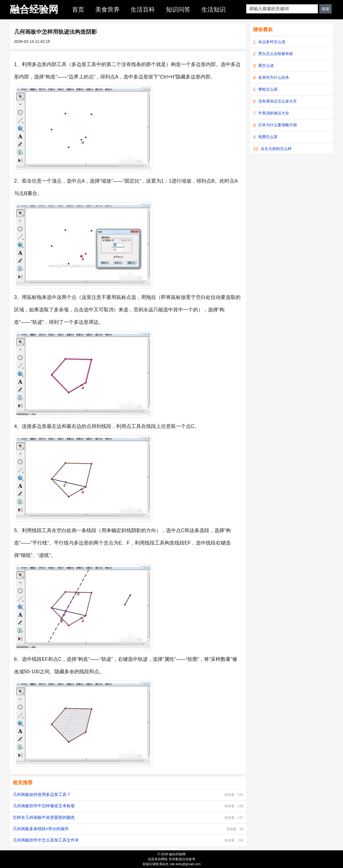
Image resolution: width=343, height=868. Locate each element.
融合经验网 (34, 9)
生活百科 (143, 10)
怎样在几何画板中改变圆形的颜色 (44, 817)
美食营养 (107, 10)
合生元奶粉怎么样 (276, 149)
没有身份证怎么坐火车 (278, 101)
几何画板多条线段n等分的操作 (41, 829)
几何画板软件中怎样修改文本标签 (44, 806)
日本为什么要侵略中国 (278, 125)
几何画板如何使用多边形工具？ (42, 794)
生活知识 (213, 10)
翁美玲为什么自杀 (274, 77)
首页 (78, 10)
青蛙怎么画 (268, 89)
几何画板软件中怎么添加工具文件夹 (46, 840)
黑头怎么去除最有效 (276, 54)
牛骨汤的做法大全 (274, 113)
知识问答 (178, 10)
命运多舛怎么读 (272, 42)
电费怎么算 (268, 137)
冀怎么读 (266, 65)
